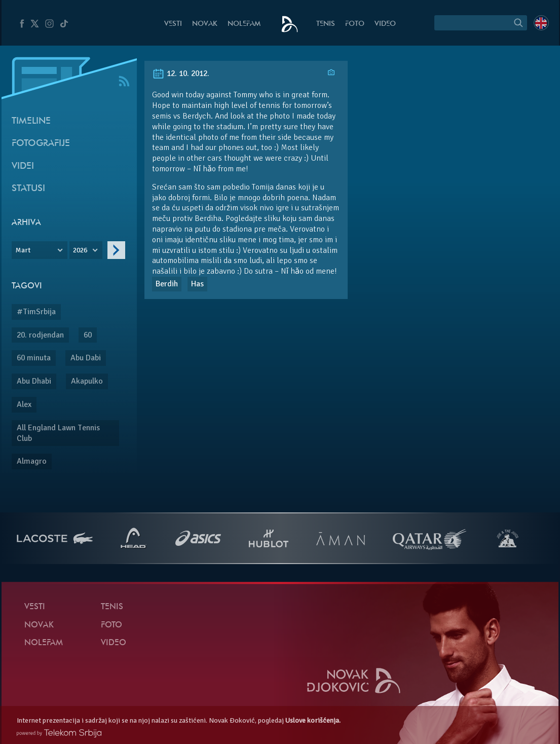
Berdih (167, 284)
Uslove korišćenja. (313, 720)
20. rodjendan (40, 335)
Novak (205, 24)
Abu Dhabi (34, 381)
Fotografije (41, 144)
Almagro (32, 461)
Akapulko (87, 381)
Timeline (31, 121)
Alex (24, 404)
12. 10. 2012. (181, 73)
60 (88, 335)
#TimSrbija (36, 312)
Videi (23, 166)
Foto (355, 24)
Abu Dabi (86, 358)
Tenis (326, 24)
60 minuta (34, 358)
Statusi (28, 189)
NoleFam (244, 24)
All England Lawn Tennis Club (58, 433)
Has (197, 284)
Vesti (173, 24)
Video (385, 24)
